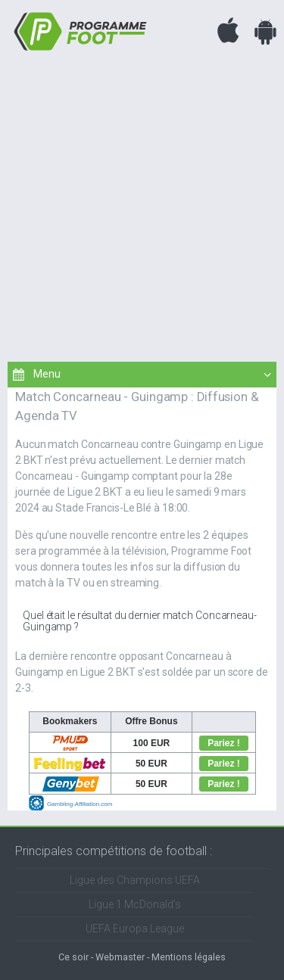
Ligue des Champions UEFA (135, 880)
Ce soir (73, 957)
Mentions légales (189, 957)
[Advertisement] (142, 205)
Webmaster (120, 957)
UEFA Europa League (135, 929)
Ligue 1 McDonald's (135, 904)
